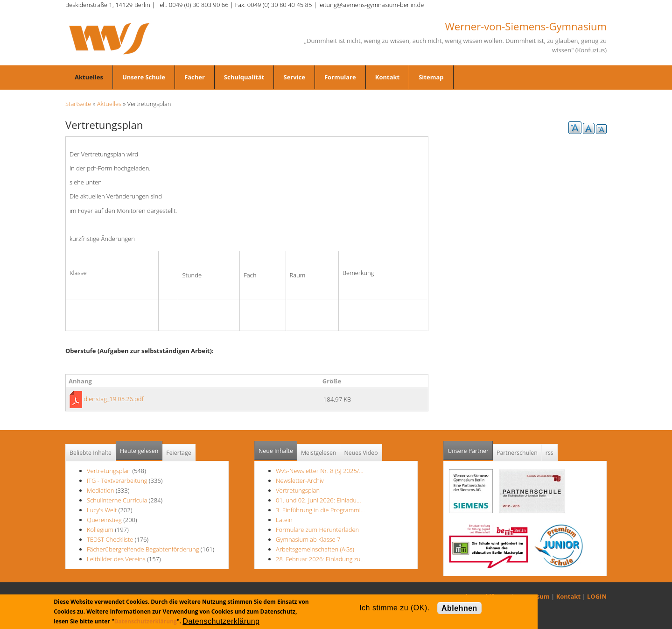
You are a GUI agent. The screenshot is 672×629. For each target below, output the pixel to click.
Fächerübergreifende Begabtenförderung (143, 549)
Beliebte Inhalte (91, 453)
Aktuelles (89, 77)
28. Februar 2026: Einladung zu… (320, 559)
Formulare (340, 77)
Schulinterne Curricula (117, 500)
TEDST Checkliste (110, 539)
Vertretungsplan (109, 471)
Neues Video (361, 453)
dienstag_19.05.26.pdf (113, 399)
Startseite (78, 104)
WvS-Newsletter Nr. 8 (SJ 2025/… (320, 471)
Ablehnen (459, 608)
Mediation (101, 490)
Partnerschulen (517, 453)
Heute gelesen (139, 451)
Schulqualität (244, 77)
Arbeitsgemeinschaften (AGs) (315, 549)
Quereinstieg (104, 520)
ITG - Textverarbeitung (117, 481)
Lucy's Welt (102, 510)
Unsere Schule (144, 77)
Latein (284, 520)
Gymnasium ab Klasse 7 (308, 539)
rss (549, 453)
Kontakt (387, 77)
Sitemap (431, 77)
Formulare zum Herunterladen (317, 530)
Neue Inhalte (276, 451)
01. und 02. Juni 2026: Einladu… (318, 500)
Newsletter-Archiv (300, 481)
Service (294, 77)
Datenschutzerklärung (146, 621)
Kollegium (100, 530)
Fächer (195, 77)
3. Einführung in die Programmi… (320, 510)
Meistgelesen (319, 453)
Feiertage (178, 453)
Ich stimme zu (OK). (394, 608)
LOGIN (597, 596)
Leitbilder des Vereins (117, 559)
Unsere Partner (470, 448)
